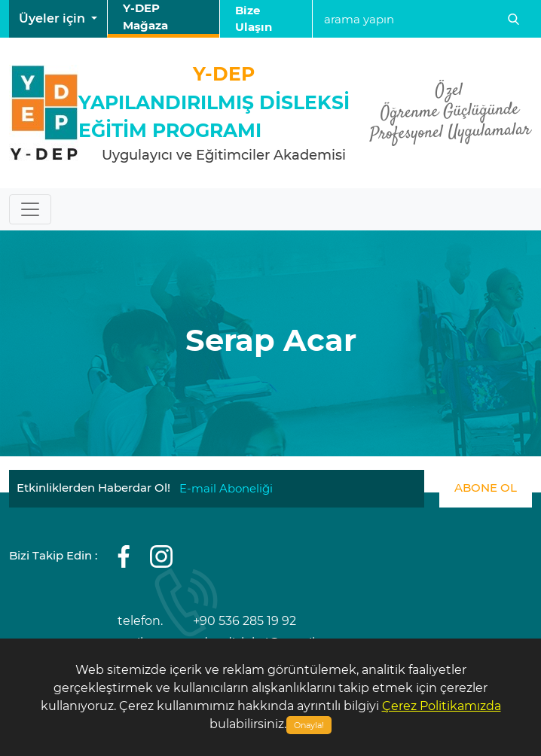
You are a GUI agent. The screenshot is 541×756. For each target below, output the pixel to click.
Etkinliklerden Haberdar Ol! (93, 488)
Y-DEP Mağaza (145, 17)
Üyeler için (53, 18)
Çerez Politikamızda (442, 706)
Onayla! (309, 725)
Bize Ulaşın (254, 19)
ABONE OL (486, 488)
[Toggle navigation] (30, 209)
